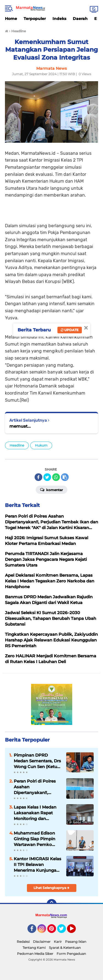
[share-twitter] (47, 477)
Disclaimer (42, 942)
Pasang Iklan (76, 942)
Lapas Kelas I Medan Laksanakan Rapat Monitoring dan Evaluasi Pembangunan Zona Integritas (35, 813)
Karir (58, 942)
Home (11, 19)
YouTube (75, 931)
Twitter (64, 931)
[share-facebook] (38, 477)
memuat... (20, 426)
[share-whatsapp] (56, 477)
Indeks (59, 19)
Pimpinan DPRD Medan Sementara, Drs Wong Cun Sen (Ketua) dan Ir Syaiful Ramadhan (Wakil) (37, 761)
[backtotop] (52, 904)
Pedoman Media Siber (35, 954)
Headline (17, 445)
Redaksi (23, 942)
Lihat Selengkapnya (51, 888)
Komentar (51, 489)
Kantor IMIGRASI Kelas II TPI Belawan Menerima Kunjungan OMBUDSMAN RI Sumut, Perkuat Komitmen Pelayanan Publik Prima (37, 865)
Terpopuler (35, 19)
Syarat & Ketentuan (65, 948)
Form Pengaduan (71, 954)
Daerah (80, 19)
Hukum (41, 445)
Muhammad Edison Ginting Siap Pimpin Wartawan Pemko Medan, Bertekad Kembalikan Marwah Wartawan (35, 839)
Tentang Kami (34, 948)
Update (70, 330)
